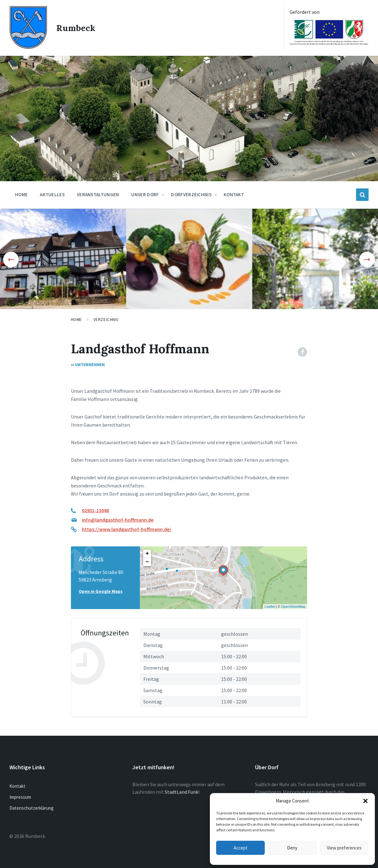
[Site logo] (28, 47)
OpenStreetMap (293, 607)
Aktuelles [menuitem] (52, 195)
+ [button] (147, 554)
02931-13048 (95, 510)
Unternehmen (90, 365)
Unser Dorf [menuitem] (145, 195)
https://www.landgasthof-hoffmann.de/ (127, 529)
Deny (292, 848)
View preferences (344, 848)
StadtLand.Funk (181, 792)
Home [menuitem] (21, 195)
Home (76, 320)
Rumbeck (76, 28)
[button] (365, 801)
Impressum (20, 797)
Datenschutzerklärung (32, 808)
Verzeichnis (106, 320)
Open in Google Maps (101, 591)
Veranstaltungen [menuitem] (98, 195)
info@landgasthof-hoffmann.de (118, 520)
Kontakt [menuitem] (234, 195)
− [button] (147, 562)
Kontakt (17, 786)
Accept (241, 848)
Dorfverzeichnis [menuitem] (191, 195)
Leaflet (270, 607)
